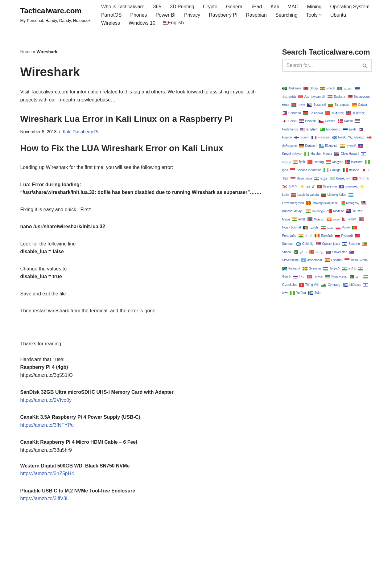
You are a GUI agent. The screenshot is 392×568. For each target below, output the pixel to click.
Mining (315, 7)
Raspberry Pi (223, 15)
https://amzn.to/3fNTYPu (47, 426)
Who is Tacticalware (123, 7)
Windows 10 (142, 23)
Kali (275, 7)
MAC (294, 7)
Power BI (166, 15)
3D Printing (182, 7)
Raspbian (257, 15)
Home (26, 52)
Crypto (210, 7)
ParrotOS (111, 15)
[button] (321, 15)
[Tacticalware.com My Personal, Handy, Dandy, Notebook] (56, 15)
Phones (139, 15)
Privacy (192, 15)
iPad (258, 7)
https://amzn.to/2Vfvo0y (46, 401)
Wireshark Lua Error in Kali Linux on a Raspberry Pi (127, 119)
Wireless (111, 23)
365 (157, 7)
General (235, 7)
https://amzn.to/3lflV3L (45, 499)
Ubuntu (339, 15)
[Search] (320, 65)
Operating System (350, 7)
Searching (287, 15)
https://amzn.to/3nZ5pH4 (47, 474)
